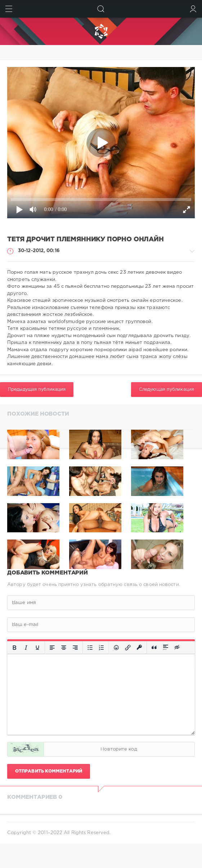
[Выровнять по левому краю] (52, 648)
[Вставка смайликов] (116, 648)
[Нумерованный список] (102, 648)
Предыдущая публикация (37, 390)
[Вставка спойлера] (166, 648)
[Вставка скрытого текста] (178, 648)
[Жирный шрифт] (14, 648)
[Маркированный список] (90, 648)
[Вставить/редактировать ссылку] (128, 648)
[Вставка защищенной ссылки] (139, 648)
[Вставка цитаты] (154, 648)
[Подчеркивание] (37, 648)
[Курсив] (26, 648)
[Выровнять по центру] (64, 648)
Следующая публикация (167, 390)
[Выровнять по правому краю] (75, 648)
